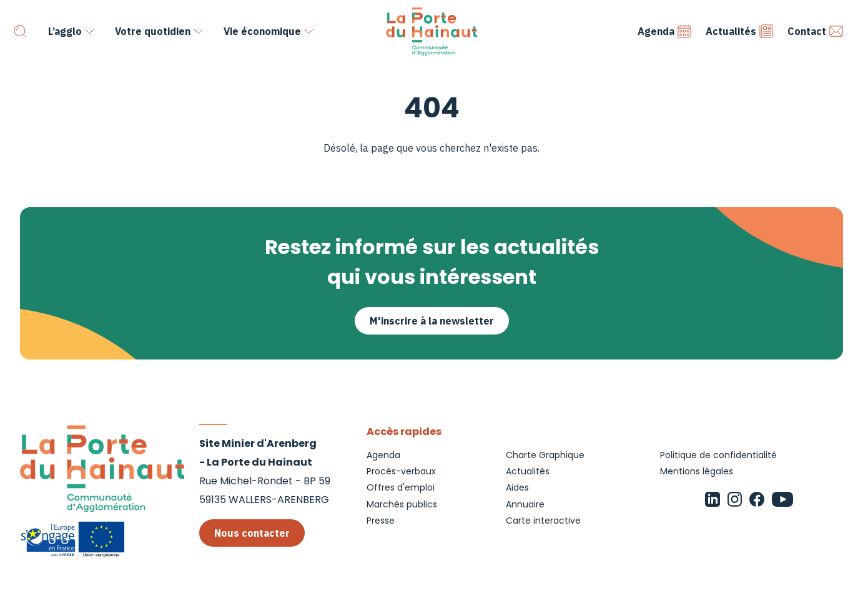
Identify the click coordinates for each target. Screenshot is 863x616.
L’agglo (65, 31)
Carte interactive (543, 521)
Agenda (665, 31)
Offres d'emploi (401, 487)
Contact (816, 31)
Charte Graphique (545, 455)
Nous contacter (252, 533)
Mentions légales (697, 471)
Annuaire (525, 504)
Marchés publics (402, 504)
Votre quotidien (153, 31)
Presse (381, 521)
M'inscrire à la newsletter (432, 321)
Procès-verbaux (401, 471)
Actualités (740, 31)
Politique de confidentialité (718, 455)
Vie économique (262, 31)
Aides (517, 487)
